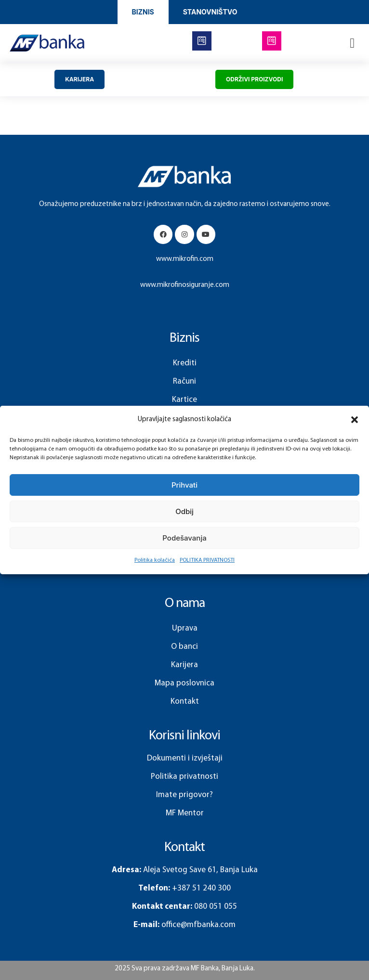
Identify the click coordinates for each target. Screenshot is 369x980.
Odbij (184, 511)
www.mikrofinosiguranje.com (185, 285)
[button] (355, 420)
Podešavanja (184, 538)
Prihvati (184, 485)
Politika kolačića (155, 560)
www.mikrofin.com (185, 259)
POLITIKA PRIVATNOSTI (207, 560)
